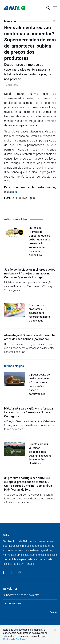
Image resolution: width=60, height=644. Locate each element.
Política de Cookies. (14, 639)
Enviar (53, 612)
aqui (15, 192)
